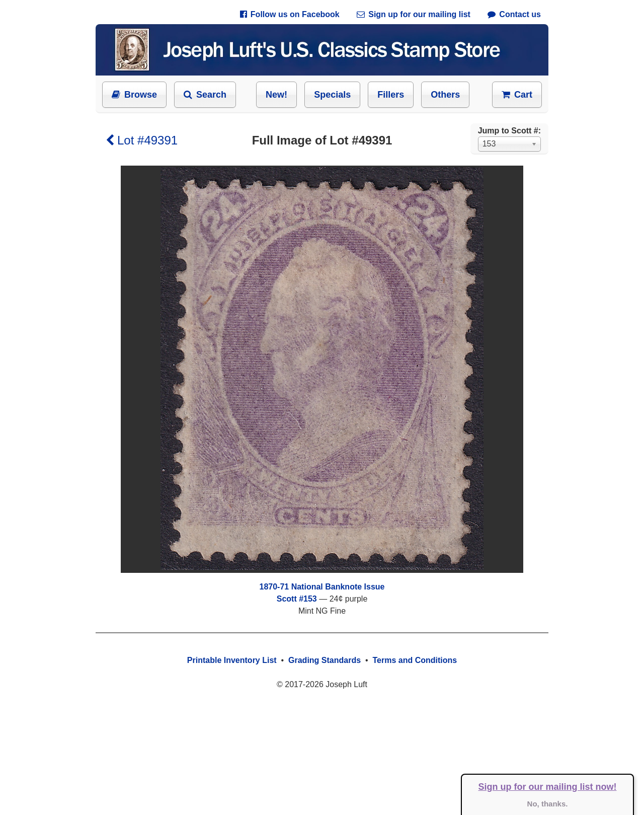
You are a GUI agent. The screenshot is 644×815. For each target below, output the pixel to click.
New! (276, 95)
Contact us (514, 14)
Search (205, 95)
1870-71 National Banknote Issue (322, 587)
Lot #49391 (142, 140)
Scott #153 (297, 599)
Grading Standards (325, 660)
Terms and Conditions (415, 660)
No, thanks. (548, 804)
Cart (517, 95)
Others (445, 95)
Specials (332, 95)
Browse (134, 95)
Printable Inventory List (232, 660)
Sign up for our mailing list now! (548, 787)
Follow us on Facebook (290, 14)
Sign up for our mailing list (414, 14)
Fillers (391, 95)
